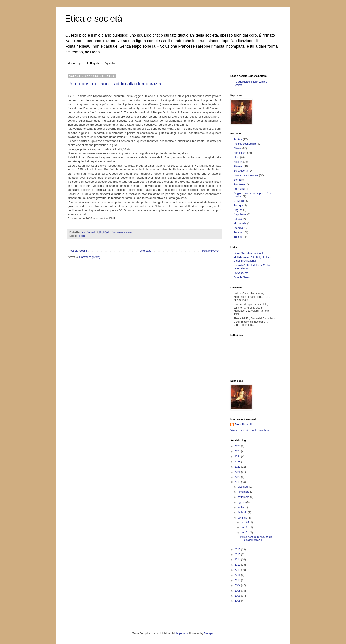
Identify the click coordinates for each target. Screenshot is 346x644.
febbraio (243, 513)
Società (238, 162)
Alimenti (238, 166)
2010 (238, 580)
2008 (238, 591)
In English (93, 64)
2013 (238, 565)
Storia (237, 180)
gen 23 (245, 522)
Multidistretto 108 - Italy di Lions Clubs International (252, 259)
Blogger (208, 633)
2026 (238, 446)
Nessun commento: (122, 232)
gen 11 (245, 527)
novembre (244, 492)
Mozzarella (240, 223)
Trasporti (239, 232)
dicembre (244, 487)
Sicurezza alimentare (246, 175)
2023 (238, 462)
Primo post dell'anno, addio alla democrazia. (115, 84)
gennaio (243, 518)
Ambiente (239, 184)
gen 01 (245, 532)
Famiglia (239, 189)
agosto (242, 502)
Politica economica (245, 144)
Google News (242, 277)
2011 (238, 575)
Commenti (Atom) (90, 257)
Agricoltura (111, 64)
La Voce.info (241, 273)
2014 (238, 560)
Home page (75, 64)
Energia (238, 206)
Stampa (238, 228)
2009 (238, 585)
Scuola (238, 219)
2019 (238, 482)
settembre (244, 497)
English (238, 210)
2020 (238, 477)
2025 (238, 451)
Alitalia (238, 148)
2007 (238, 596)
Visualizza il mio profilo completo (249, 430)
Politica (82, 236)
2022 (238, 467)
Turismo (238, 237)
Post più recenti (78, 251)
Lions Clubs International (248, 253)
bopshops (182, 633)
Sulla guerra (241, 171)
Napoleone (240, 214)
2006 (238, 601)
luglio (241, 507)
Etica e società (94, 19)
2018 (238, 549)
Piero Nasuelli (244, 425)
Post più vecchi (211, 251)
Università (240, 201)
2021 (238, 472)
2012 (238, 570)
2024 (238, 457)
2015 (238, 554)
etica (236, 157)
